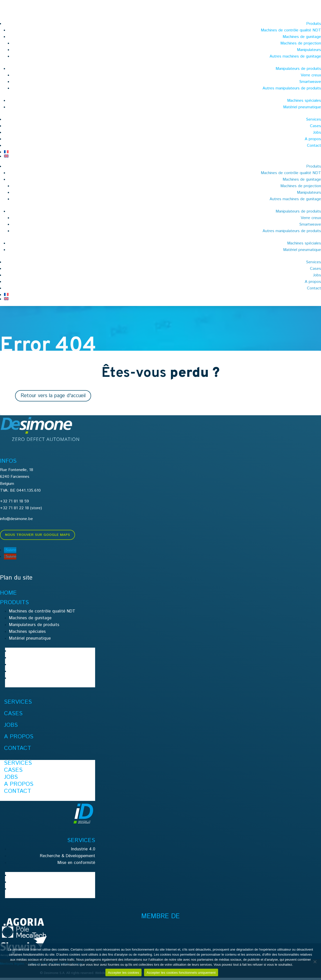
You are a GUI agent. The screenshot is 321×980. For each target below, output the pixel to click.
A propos (313, 139)
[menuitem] (163, 152)
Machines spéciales (304, 101)
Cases (315, 126)
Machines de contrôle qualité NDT (291, 30)
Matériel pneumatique (302, 107)
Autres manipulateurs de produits (292, 88)
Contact (314, 146)
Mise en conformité (76, 865)
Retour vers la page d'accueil (53, 398)
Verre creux (311, 75)
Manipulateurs (309, 50)
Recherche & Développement (68, 858)
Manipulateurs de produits (298, 69)
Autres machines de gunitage (295, 56)
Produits (314, 24)
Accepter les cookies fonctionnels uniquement (181, 973)
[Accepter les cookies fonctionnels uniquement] (315, 962)
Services (313, 119)
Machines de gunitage (302, 37)
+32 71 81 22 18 (14, 510)
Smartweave (310, 82)
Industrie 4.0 (83, 851)
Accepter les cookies (123, 973)
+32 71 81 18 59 (14, 504)
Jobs (317, 133)
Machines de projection (301, 43)
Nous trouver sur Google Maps (38, 537)
